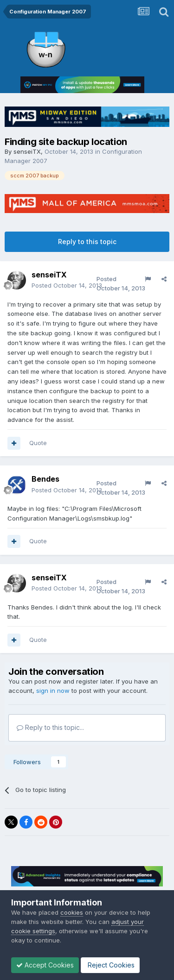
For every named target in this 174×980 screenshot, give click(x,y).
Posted (67, 285)
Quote (38, 443)
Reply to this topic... (50, 727)
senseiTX (27, 151)
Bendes (45, 479)
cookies (72, 912)
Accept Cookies (45, 965)
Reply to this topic (87, 242)
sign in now (53, 691)
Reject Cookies (110, 965)
